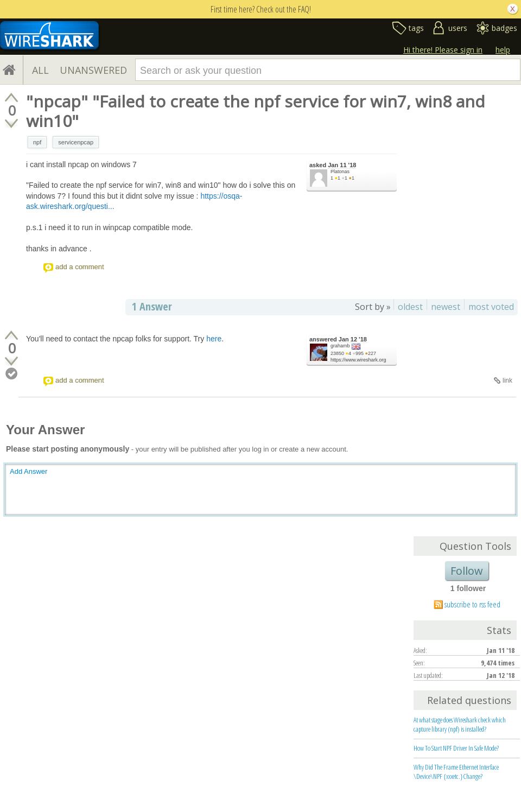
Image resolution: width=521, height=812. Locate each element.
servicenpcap (76, 142)
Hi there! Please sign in (443, 50)
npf (37, 142)
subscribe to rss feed (472, 604)
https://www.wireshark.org (358, 360)
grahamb (340, 346)
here (214, 339)
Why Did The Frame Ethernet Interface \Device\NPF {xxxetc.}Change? (456, 772)
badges (504, 28)
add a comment (80, 267)
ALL (40, 70)
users (458, 28)
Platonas (340, 172)
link (507, 380)
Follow (467, 571)
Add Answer (28, 471)
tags (416, 28)
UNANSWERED (93, 70)
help (503, 50)
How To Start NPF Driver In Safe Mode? (456, 748)
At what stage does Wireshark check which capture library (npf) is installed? (460, 724)
